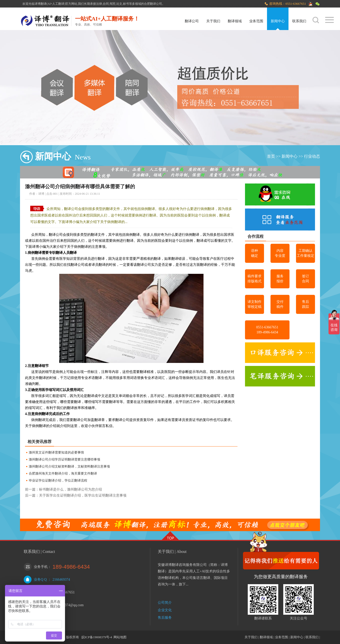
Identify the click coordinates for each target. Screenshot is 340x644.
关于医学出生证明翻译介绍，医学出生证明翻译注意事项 (83, 495)
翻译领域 (235, 21)
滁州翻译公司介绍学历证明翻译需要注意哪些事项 (64, 459)
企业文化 (165, 610)
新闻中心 (278, 21)
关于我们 (213, 21)
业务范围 (256, 21)
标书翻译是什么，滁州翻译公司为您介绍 (70, 489)
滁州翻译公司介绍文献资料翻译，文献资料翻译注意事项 (69, 466)
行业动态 (312, 156)
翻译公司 (192, 21)
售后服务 (165, 618)
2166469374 (61, 580)
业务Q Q (40, 580)
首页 (271, 156)
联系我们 (299, 21)
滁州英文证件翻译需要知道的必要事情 (56, 452)
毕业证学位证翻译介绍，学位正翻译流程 (58, 480)
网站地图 (120, 637)
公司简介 (165, 603)
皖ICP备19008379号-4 (97, 637)
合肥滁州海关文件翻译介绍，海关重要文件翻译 (63, 473)
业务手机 (41, 567)
